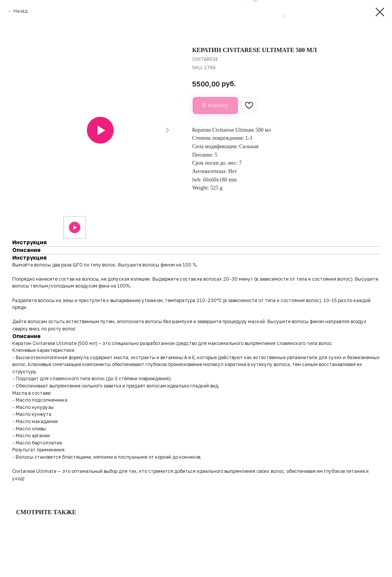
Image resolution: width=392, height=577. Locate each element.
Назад (20, 11)
